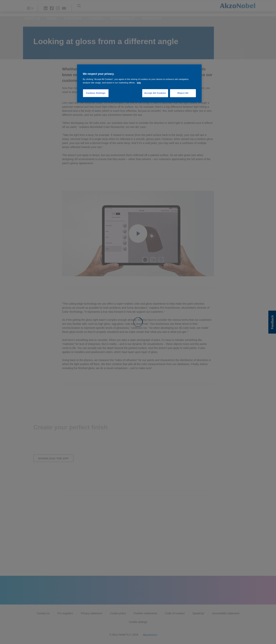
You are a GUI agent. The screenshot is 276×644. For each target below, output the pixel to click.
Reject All (183, 93)
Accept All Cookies (155, 93)
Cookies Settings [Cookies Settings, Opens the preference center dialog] (96, 93)
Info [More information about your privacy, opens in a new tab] (139, 83)
